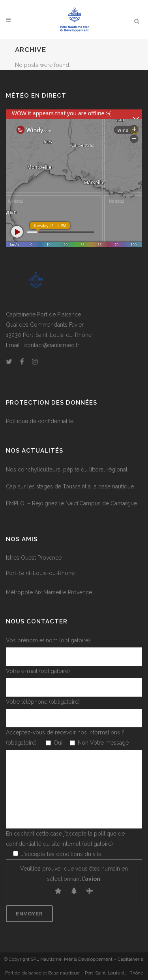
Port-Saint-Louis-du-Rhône (40, 573)
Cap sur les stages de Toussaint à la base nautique (70, 486)
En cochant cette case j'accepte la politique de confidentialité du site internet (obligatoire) (65, 844)
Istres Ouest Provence (34, 558)
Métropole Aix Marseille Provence (49, 592)
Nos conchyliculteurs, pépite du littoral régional (67, 470)
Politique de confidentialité (40, 421)
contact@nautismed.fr (52, 345)
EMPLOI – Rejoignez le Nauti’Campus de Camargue (71, 503)
